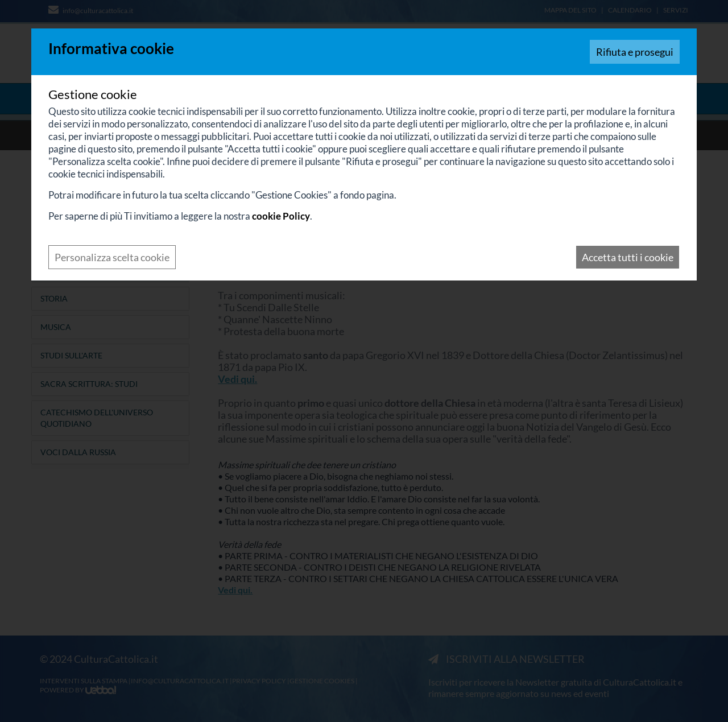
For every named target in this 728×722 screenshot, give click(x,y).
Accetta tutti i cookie (628, 257)
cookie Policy (281, 216)
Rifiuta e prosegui (635, 52)
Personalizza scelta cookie (112, 257)
